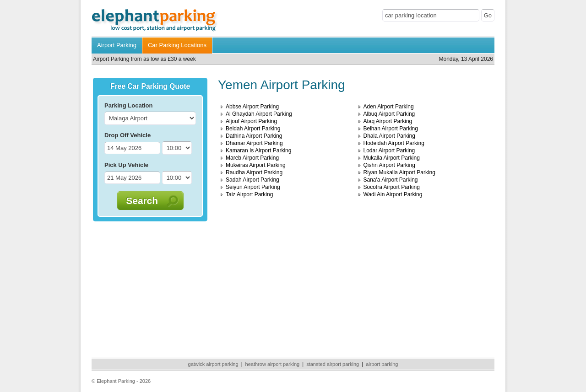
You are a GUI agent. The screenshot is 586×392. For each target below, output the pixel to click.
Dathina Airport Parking (254, 136)
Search (146, 201)
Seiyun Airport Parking (253, 187)
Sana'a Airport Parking (391, 180)
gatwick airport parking (213, 364)
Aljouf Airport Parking (251, 121)
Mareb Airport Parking (252, 158)
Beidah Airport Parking (253, 129)
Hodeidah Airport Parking (394, 143)
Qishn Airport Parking (389, 165)
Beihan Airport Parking (391, 129)
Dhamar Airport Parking (254, 143)
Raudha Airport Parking (254, 172)
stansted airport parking (333, 364)
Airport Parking (117, 45)
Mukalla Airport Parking (392, 158)
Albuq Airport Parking (389, 114)
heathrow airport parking (273, 364)
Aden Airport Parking (389, 107)
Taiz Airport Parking (249, 194)
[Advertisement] (150, 288)
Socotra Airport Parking (392, 187)
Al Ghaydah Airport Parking (259, 114)
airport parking (382, 364)
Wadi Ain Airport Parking (393, 194)
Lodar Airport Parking (389, 150)
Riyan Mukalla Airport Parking (399, 172)
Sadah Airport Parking (252, 180)
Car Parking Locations (177, 45)
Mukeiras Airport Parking (256, 165)
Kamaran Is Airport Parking (258, 150)
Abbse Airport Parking (252, 107)
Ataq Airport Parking (388, 121)
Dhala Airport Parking (389, 136)
